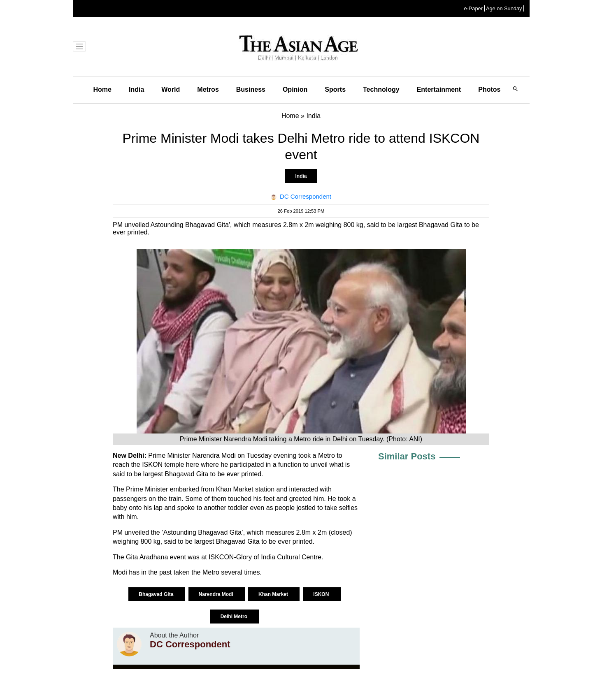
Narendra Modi (217, 594)
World (171, 89)
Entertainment (439, 89)
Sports (335, 89)
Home (102, 89)
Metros (208, 89)
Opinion (295, 89)
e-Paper (473, 8)
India (136, 89)
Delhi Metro (235, 617)
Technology (381, 89)
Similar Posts (407, 456)
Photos (489, 89)
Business (251, 89)
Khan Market (274, 594)
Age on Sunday (504, 8)
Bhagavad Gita (157, 594)
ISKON (322, 594)
